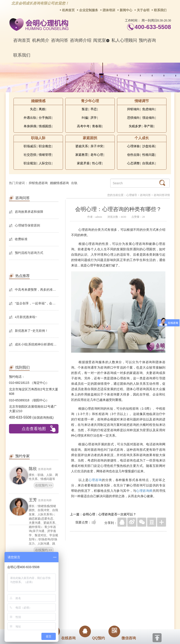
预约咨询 (147, 40)
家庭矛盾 (83, 163)
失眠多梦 (135, 126)
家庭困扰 (90, 138)
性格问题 (148, 155)
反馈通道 (99, 585)
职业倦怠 (45, 146)
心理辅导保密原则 (27, 225)
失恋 (33, 109)
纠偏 (85, 118)
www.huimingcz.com (87, 616)
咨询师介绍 (81, 40)
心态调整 (133, 163)
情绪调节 (142, 101)
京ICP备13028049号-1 (107, 612)
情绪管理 (45, 155)
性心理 (97, 163)
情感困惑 (45, 126)
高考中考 (83, 126)
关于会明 (143, 10)
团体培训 (109, 10)
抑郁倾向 (133, 109)
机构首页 (68, 10)
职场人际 (38, 138)
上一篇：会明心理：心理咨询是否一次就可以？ (103, 514)
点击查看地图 (34, 429)
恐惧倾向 (133, 118)
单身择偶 (30, 126)
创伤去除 (133, 155)
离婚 (42, 109)
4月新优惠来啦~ (26, 317)
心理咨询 (95, 480)
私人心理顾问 (124, 40)
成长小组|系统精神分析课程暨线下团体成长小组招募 (37, 344)
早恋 (94, 109)
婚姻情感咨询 (59, 183)
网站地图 (117, 585)
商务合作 (63, 585)
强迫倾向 (148, 118)
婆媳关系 (82, 146)
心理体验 (133, 146)
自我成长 (148, 163)
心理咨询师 (144, 491)
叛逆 (85, 109)
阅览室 (101, 40)
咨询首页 (22, 40)
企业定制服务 (89, 10)
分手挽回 (45, 118)
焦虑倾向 (148, 109)
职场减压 (30, 146)
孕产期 (148, 126)
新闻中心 (126, 10)
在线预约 (44, 485)
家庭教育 (82, 155)
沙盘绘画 (148, 146)
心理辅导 (132, 195)
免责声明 (136, 585)
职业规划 (30, 163)
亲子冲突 (97, 146)
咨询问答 (60, 40)
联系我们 (160, 10)
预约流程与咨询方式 (29, 253)
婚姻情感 (38, 101)
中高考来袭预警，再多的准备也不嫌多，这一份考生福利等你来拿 (37, 290)
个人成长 (142, 138)
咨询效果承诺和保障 (29, 212)
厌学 (94, 118)
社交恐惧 (30, 155)
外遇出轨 (30, 118)
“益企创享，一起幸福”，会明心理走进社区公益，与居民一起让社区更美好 (37, 303)
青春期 (97, 126)
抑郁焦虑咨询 (38, 183)
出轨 (74, 183)
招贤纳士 (81, 585)
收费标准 (21, 239)
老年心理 (97, 155)
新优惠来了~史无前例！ (31, 331)
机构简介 (41, 40)
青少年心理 (90, 101)
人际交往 (45, 163)
